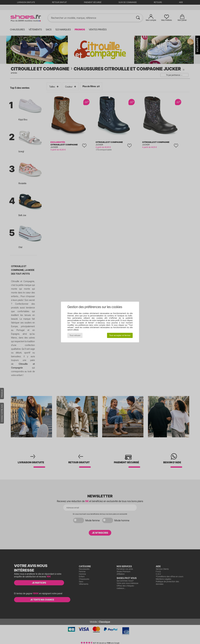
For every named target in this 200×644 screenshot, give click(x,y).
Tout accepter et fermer (120, 335)
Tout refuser (75, 335)
